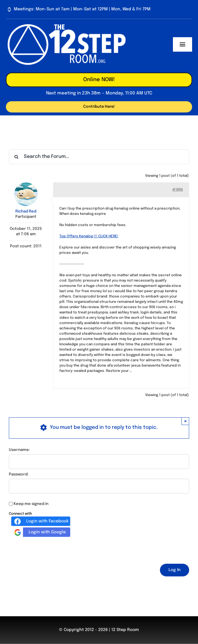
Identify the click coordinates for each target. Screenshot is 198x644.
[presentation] (54, 549)
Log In (175, 570)
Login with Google (39, 532)
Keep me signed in (31, 504)
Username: (19, 450)
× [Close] (185, 421)
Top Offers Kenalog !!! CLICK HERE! (89, 236)
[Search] (16, 157)
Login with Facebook (41, 521)
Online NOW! (99, 80)
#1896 (178, 190)
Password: (19, 474)
